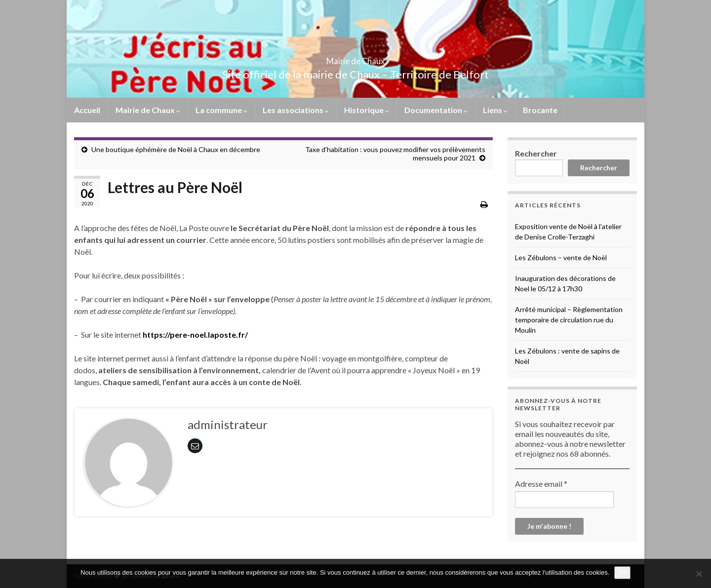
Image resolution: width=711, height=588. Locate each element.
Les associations (296, 110)
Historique (367, 110)
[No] (699, 574)
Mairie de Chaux (355, 58)
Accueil (87, 110)
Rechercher (536, 153)
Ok (622, 572)
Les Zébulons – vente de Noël (561, 257)
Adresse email (541, 484)
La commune (221, 110)
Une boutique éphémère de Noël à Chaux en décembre (176, 149)
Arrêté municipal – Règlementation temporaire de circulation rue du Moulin (569, 320)
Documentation (436, 110)
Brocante (540, 110)
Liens (495, 110)
